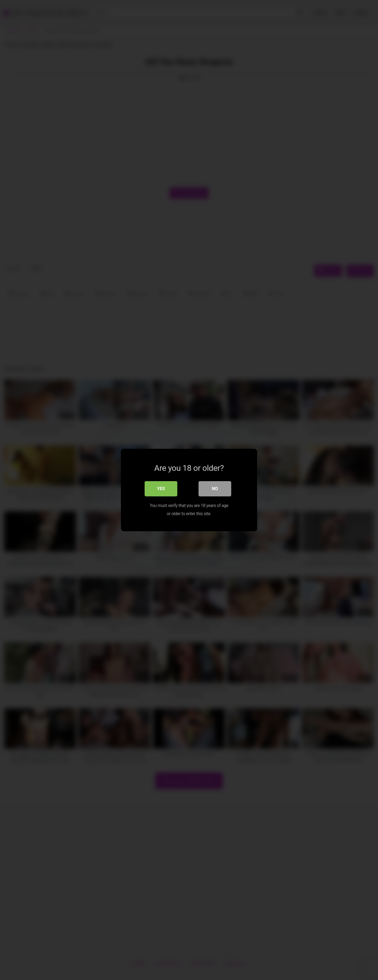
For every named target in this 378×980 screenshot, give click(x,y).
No (215, 489)
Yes (161, 489)
